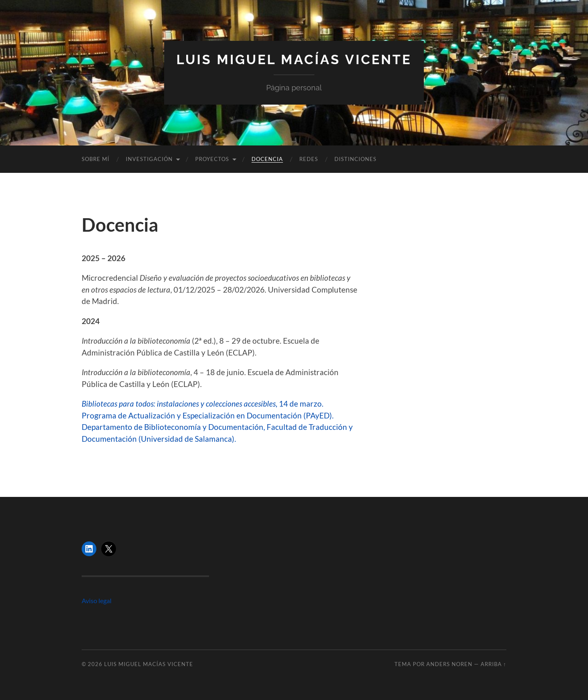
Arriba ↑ (493, 664)
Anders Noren (449, 664)
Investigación (149, 159)
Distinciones (355, 159)
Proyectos (212, 159)
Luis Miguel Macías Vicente (294, 59)
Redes (309, 159)
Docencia (267, 159)
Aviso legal (97, 600)
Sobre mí (96, 159)
